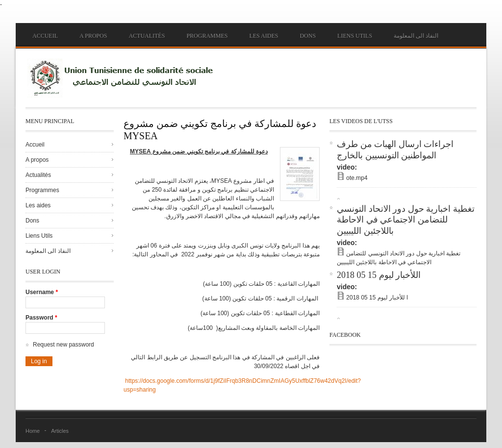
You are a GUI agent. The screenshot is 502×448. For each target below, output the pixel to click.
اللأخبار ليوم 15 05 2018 (379, 275)
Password (41, 318)
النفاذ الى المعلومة (416, 36)
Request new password (63, 345)
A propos (93, 36)
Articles (60, 431)
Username (42, 292)
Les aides (264, 36)
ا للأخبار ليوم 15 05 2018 (377, 298)
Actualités (147, 36)
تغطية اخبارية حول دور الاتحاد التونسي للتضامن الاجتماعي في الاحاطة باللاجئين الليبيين (406, 220)
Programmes (207, 36)
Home (33, 431)
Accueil (45, 36)
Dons (308, 36)
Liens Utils (355, 36)
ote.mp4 (357, 178)
